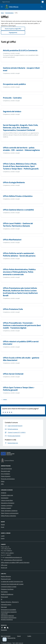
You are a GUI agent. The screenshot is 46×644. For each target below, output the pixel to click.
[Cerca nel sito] (41, 7)
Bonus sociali (4, 597)
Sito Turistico (4, 592)
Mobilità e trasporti (6, 508)
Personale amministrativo (8, 479)
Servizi (19, 636)
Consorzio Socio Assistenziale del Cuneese (12, 584)
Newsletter (4, 630)
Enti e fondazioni (5, 474)
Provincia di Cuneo (6, 579)
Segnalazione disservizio (7, 616)
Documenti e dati (5, 471)
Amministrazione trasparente (9, 612)
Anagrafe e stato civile (7, 495)
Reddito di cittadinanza (7, 594)
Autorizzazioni (5, 498)
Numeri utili (4, 568)
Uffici (2, 484)
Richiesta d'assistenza (7, 619)
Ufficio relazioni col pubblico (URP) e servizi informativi (15, 562)
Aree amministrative (6, 469)
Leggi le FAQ (4, 614)
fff (2, 599)
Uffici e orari (4, 565)
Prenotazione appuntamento (9, 618)
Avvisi (3, 527)
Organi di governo (6, 476)
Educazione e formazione (8, 503)
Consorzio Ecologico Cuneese (9, 587)
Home (2, 13)
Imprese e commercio (7, 505)
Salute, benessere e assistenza (9, 511)
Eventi (3, 538)
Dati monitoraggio (6, 636)
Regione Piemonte (6, 2)
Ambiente (4, 493)
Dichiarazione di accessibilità (8, 610)
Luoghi (3, 536)
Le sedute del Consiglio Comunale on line (12, 581)
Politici (3, 481)
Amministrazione (9, 13)
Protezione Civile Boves (7, 589)
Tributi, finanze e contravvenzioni (10, 513)
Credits (29, 636)
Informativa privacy (6, 604)
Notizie (3, 524)
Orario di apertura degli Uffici (13, 29)
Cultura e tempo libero (7, 500)
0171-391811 (10, 553)
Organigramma (13, 32)
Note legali (4, 607)
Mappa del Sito (11, 638)
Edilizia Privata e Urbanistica (8, 516)
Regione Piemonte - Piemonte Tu (10, 602)
